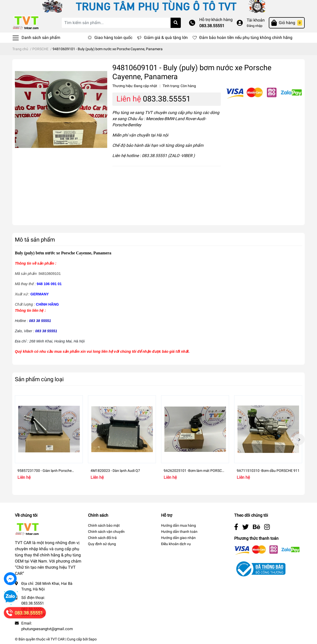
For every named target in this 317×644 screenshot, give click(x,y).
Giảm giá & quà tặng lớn (166, 38)
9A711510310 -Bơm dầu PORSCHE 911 (268, 471)
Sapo (93, 639)
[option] (49, 439)
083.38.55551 (212, 26)
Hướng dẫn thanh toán (179, 532)
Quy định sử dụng (102, 544)
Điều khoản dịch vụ (176, 544)
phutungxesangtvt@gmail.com (47, 629)
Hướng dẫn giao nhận (178, 538)
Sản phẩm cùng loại (39, 379)
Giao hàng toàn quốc (113, 38)
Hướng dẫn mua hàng (179, 525)
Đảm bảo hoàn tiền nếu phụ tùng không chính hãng (246, 38)
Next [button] (299, 439)
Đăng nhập (255, 26)
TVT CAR (58, 639)
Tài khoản (256, 20)
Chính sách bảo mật (104, 525)
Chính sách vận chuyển (106, 532)
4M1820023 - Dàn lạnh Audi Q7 (115, 471)
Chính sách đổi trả (102, 538)
